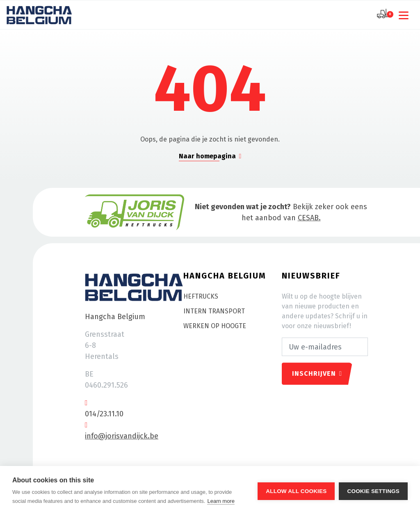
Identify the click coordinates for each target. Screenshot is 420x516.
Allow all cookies (296, 491)
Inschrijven (317, 373)
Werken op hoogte (215, 326)
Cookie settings (373, 491)
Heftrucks (201, 296)
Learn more (221, 501)
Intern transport (214, 311)
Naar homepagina (210, 156)
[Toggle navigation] (405, 15)
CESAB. (309, 218)
